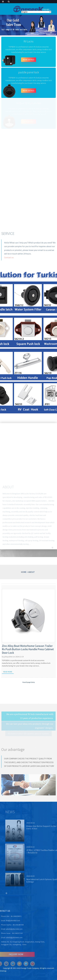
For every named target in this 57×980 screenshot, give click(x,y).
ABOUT (32, 572)
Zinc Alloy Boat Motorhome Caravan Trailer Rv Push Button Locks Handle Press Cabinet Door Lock (28, 649)
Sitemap (3, 971)
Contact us (9, 260)
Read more (8, 672)
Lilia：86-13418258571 (8, 916)
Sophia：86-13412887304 (9, 925)
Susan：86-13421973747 (8, 933)
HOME (24, 572)
